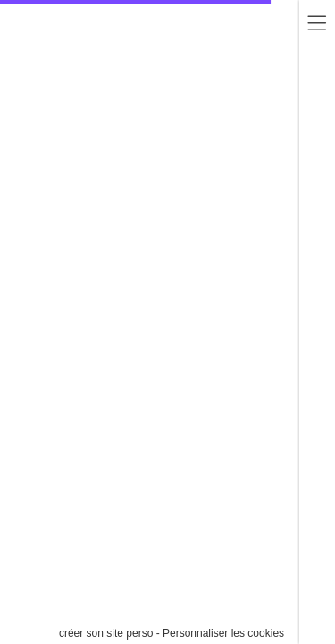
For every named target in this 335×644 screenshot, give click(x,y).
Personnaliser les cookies (223, 633)
